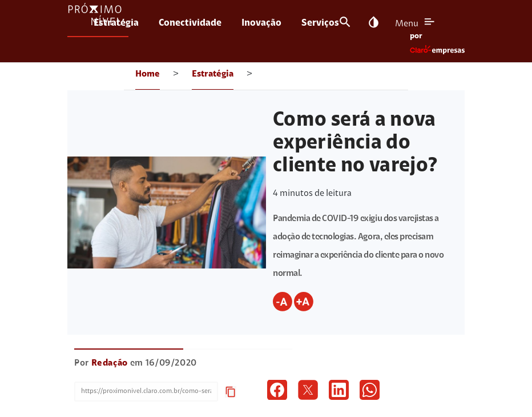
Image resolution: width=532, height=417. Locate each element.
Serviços (320, 23)
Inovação (261, 23)
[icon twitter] (308, 390)
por (416, 37)
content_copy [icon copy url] (231, 392)
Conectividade (190, 23)
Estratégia (116, 23)
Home (148, 74)
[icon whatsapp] (370, 390)
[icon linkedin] (339, 390)
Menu (407, 24)
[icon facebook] (277, 390)
